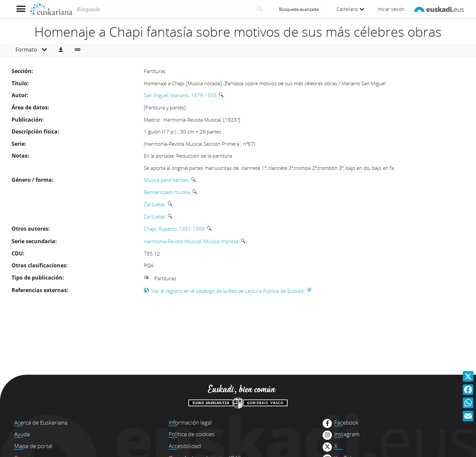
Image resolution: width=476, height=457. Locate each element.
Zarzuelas (155, 204)
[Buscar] (260, 9)
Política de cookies (192, 434)
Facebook (346, 423)
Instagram (347, 434)
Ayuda (22, 434)
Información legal (190, 422)
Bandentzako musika (167, 192)
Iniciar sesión (391, 9)
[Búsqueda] (163, 9)
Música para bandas (166, 180)
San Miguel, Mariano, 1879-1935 (180, 95)
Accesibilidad (185, 446)
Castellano (350, 9)
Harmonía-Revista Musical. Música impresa (191, 241)
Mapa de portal (33, 446)
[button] (61, 50)
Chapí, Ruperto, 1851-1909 (174, 229)
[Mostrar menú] (21, 9)
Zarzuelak (155, 216)
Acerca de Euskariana (41, 422)
